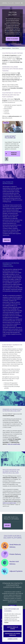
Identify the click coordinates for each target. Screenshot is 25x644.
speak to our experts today (9, 503)
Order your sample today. (14, 444)
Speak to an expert (13, 39)
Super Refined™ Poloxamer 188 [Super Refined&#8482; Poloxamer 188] (10, 137)
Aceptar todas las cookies (12, 628)
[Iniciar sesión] (7, 159)
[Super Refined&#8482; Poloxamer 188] (12, 127)
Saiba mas (7, 240)
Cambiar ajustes (13, 639)
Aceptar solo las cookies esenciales (12, 634)
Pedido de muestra (11, 154)
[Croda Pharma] (7, 3)
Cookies (6, 622)
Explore (7, 525)
